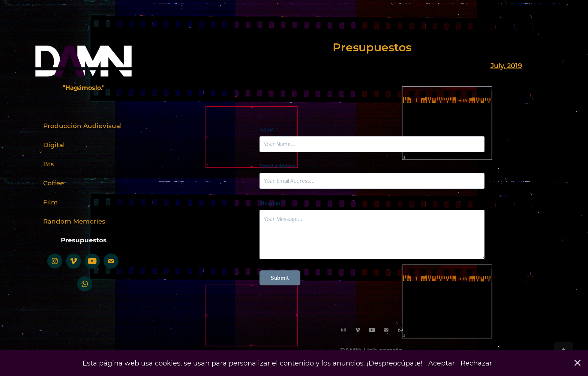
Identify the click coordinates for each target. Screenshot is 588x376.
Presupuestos (84, 240)
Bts (49, 164)
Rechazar (476, 363)
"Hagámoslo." (84, 87)
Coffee (53, 183)
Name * (269, 130)
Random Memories (74, 221)
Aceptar (442, 363)
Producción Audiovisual (82, 125)
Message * (272, 203)
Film (50, 202)
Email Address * (279, 166)
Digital (54, 145)
